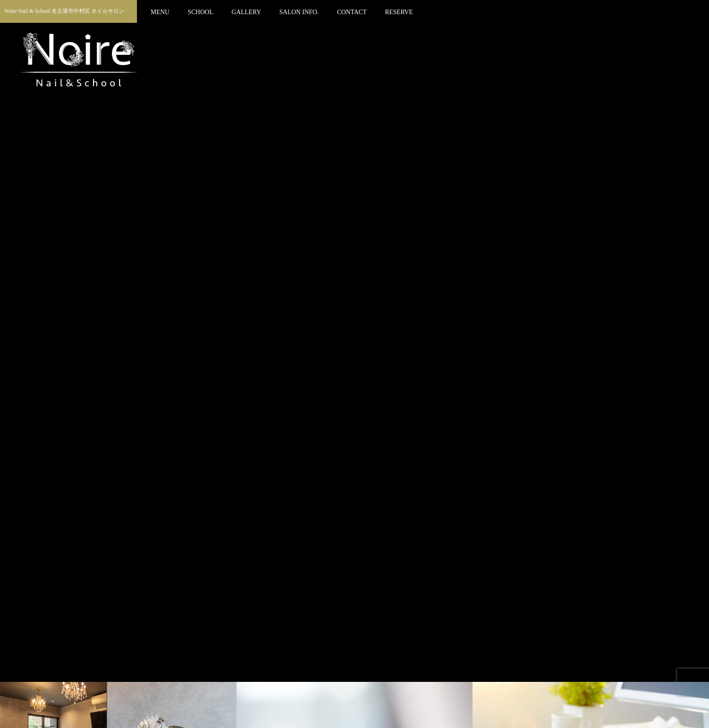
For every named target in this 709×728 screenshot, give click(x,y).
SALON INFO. (299, 12)
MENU (160, 12)
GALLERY (246, 12)
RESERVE (399, 12)
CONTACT (352, 12)
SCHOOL (200, 12)
